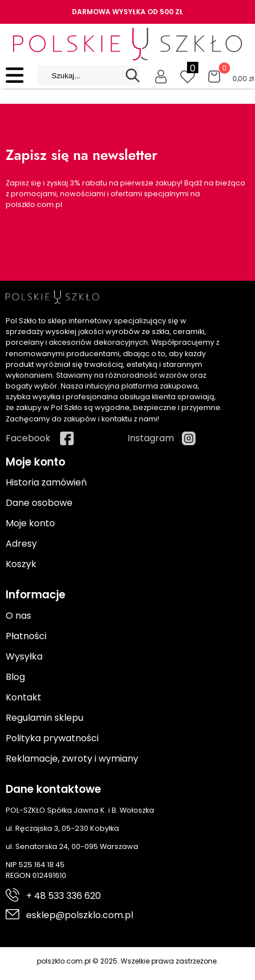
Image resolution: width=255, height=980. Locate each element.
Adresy (21, 544)
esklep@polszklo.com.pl (80, 915)
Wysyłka (24, 656)
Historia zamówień (46, 482)
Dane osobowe (39, 503)
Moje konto (30, 523)
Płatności (26, 636)
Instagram (151, 438)
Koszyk (21, 564)
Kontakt (24, 697)
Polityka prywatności (52, 738)
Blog (15, 677)
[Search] (133, 75)
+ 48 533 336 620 (63, 896)
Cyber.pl (230, 973)
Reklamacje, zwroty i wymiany (72, 759)
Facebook (28, 438)
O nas (18, 616)
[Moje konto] (161, 75)
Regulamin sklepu (44, 718)
